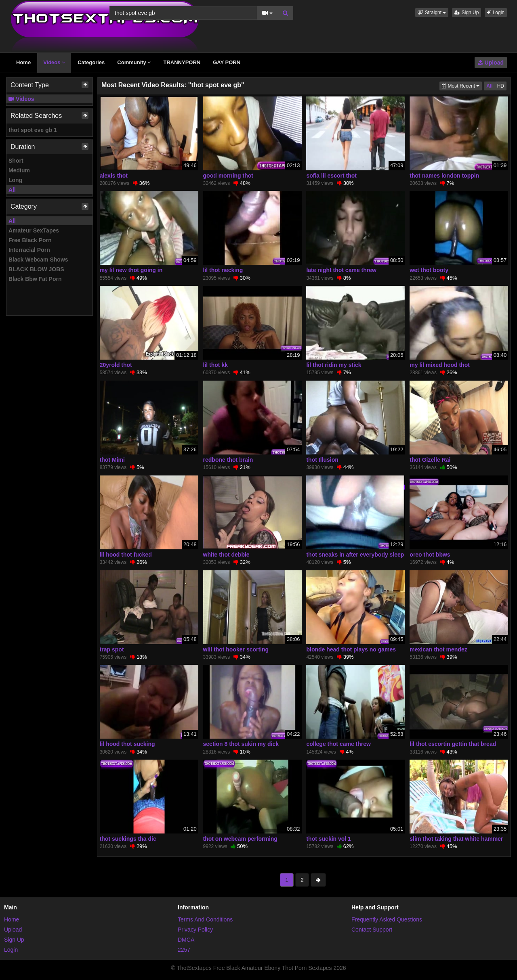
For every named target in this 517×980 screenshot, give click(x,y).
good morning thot (228, 176)
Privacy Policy (195, 930)
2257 (184, 950)
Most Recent (462, 85)
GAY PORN (227, 62)
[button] (432, 13)
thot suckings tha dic (128, 839)
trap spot (112, 649)
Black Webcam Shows (38, 260)
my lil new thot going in (131, 270)
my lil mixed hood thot (440, 365)
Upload (491, 63)
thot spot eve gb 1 (33, 130)
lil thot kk (215, 365)
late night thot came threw (341, 270)
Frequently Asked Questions (387, 919)
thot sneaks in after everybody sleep (355, 555)
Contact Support (372, 930)
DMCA (186, 940)
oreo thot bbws (430, 555)
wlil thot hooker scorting (236, 649)
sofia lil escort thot (331, 176)
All (12, 190)
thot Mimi (112, 460)
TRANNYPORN (182, 62)
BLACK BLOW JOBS (36, 269)
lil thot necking (223, 270)
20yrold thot (116, 365)
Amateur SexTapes (34, 230)
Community (134, 62)
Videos (54, 62)
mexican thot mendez (438, 649)
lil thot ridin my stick (334, 365)
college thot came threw (338, 744)
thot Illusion (322, 460)
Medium (19, 170)
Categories (91, 62)
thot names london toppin (444, 176)
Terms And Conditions (205, 919)
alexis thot (114, 176)
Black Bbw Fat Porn (35, 279)
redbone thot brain (228, 460)
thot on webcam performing (240, 839)
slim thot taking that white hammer (456, 839)
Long (15, 180)
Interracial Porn (29, 250)
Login (496, 13)
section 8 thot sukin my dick (241, 744)
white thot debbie (226, 555)
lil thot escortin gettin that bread (453, 744)
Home (23, 62)
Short (16, 161)
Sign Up (467, 13)
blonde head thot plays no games (351, 649)
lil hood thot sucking (127, 744)
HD (501, 86)
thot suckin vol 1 (328, 839)
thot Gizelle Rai (430, 460)
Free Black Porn (30, 240)
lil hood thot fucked (126, 555)
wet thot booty (429, 270)
